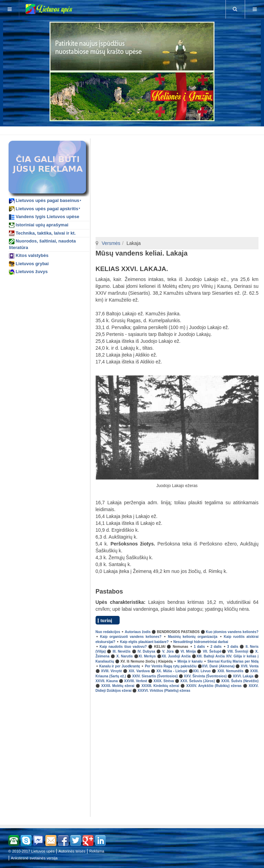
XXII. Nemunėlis (230, 671)
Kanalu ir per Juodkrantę (120, 666)
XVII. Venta (250, 666)
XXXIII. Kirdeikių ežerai (160, 686)
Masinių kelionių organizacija (193, 637)
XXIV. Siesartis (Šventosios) (155, 676)
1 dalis (199, 647)
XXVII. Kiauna (107, 681)
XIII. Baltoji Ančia (211, 656)
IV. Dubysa (146, 651)
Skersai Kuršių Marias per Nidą (233, 661)
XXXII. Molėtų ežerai (118, 686)
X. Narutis (125, 656)
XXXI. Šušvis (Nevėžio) (240, 681)
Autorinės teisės (72, 851)
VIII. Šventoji (238, 651)
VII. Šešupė (212, 651)
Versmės (111, 243)
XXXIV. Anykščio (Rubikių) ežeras (214, 686)
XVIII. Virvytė (112, 671)
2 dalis (216, 647)
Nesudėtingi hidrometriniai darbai (201, 642)
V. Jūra (168, 651)
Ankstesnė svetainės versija (34, 858)
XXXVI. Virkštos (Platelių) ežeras (164, 691)
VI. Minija (188, 651)
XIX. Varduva (139, 671)
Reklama (97, 851)
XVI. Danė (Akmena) (218, 666)
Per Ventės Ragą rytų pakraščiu (171, 666)
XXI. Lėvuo (202, 671)
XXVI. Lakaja (243, 676)
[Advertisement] (133, 129)
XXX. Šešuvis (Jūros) (197, 681)
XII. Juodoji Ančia (176, 656)
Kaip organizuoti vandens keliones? (131, 637)
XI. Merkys (147, 656)
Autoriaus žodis (138, 632)
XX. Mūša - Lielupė (172, 671)
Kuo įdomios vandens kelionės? (232, 632)
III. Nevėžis (122, 651)
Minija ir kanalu (190, 661)
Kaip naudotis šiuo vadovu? (123, 647)
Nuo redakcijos (108, 632)
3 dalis (233, 647)
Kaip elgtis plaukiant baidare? (144, 642)
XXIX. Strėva (164, 681)
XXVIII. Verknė (136, 681)
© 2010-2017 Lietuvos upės (31, 851)
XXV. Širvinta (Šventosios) (205, 676)
